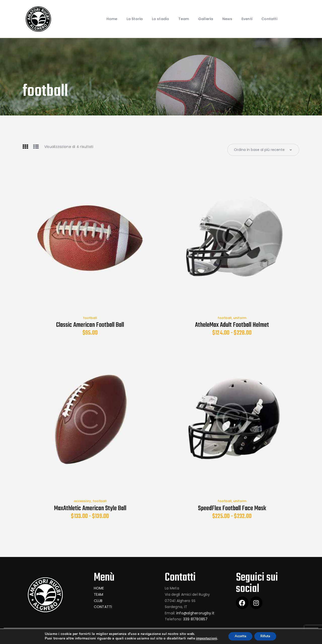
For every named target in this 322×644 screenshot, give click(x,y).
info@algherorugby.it (195, 614)
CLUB (98, 601)
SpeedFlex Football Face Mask (232, 509)
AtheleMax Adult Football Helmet (232, 326)
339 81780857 (195, 620)
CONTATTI (103, 607)
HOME (99, 589)
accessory (82, 501)
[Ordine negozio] (263, 150)
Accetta (239, 636)
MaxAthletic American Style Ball (90, 509)
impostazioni (203, 638)
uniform (240, 318)
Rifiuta (267, 636)
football (90, 318)
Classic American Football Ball (90, 326)
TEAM (99, 595)
